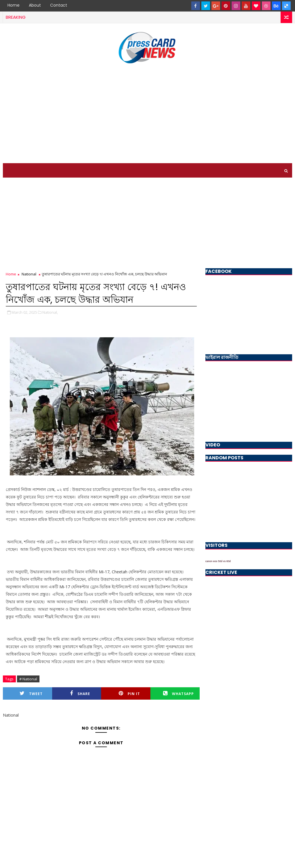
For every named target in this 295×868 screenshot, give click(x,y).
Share (80, 693)
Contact (59, 5)
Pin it (129, 693)
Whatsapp (178, 693)
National (29, 274)
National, (50, 312)
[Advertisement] (147, 114)
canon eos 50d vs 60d (218, 561)
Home (14, 5)
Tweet (31, 693)
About (35, 5)
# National (28, 679)
